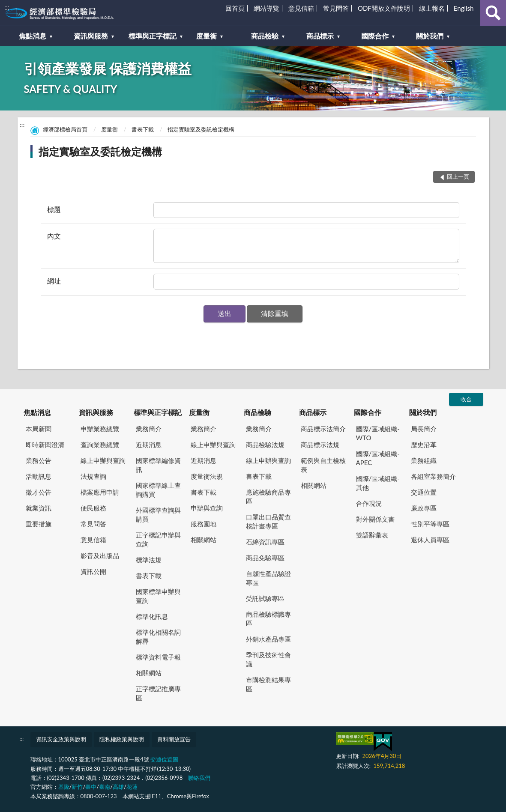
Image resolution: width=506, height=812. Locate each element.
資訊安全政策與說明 (61, 739)
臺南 (105, 787)
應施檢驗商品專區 (268, 497)
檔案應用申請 (100, 492)
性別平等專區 (430, 524)
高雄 (118, 787)
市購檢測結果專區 (268, 684)
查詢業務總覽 (100, 445)
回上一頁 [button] (458, 176)
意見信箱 (301, 8)
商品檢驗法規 (265, 445)
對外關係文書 (375, 519)
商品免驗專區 (265, 558)
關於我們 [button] (430, 36)
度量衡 (109, 129)
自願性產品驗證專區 (268, 578)
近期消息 (149, 445)
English (464, 8)
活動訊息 (39, 476)
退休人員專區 (430, 540)
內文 (54, 236)
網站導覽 (266, 8)
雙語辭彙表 (372, 535)
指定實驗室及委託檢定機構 (201, 129)
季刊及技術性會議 (268, 659)
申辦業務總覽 (100, 429)
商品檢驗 (257, 412)
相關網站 (149, 673)
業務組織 (424, 460)
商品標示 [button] (320, 36)
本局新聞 (39, 429)
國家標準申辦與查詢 (158, 596)
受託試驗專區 (265, 598)
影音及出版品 (100, 555)
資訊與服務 (96, 412)
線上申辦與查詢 (103, 460)
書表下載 (143, 129)
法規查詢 (93, 476)
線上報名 (432, 8)
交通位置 (424, 492)
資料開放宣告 (174, 739)
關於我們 (423, 412)
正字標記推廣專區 (158, 693)
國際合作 (368, 412)
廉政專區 (424, 508)
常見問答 (336, 8)
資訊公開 (93, 571)
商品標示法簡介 (323, 429)
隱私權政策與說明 (122, 739)
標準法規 (149, 560)
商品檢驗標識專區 (268, 619)
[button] (225, 314)
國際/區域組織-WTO (378, 433)
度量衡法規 (207, 476)
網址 (54, 281)
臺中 (91, 787)
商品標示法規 (320, 445)
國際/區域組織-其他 (378, 483)
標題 (54, 209)
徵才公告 (39, 492)
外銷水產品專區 (268, 639)
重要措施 (39, 524)
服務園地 (204, 524)
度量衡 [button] (207, 36)
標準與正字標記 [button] (153, 36)
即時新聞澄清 (45, 445)
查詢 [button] (493, 13)
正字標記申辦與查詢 (158, 539)
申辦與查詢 (207, 508)
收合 (466, 399)
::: (7, 7)
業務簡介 (149, 429)
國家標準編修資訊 (158, 465)
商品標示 (313, 412)
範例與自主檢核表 (323, 465)
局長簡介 (424, 429)
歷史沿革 (424, 445)
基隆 (64, 787)
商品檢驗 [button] (265, 36)
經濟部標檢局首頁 (65, 129)
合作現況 (369, 503)
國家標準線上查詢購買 (158, 490)
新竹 (77, 787)
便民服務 (93, 508)
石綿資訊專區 (265, 542)
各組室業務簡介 (433, 476)
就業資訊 (39, 508)
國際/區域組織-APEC (378, 458)
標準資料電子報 (158, 657)
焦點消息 (37, 412)
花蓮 (132, 787)
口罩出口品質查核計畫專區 (268, 521)
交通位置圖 (164, 759)
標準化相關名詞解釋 (158, 637)
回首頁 (235, 8)
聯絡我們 (199, 778)
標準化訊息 (152, 616)
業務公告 (39, 460)
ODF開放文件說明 (384, 8)
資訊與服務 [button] (91, 36)
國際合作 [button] (375, 36)
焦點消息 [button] (33, 36)
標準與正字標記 (158, 412)
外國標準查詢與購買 (158, 515)
